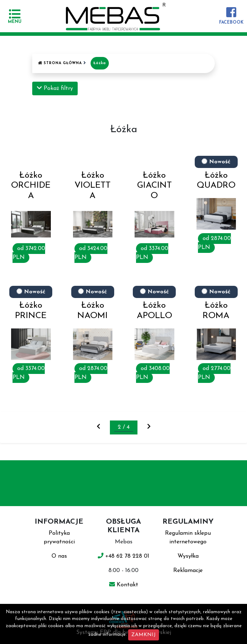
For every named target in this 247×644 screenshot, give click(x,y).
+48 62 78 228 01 (124, 556)
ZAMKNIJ (144, 635)
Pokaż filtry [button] (55, 88)
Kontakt (124, 585)
